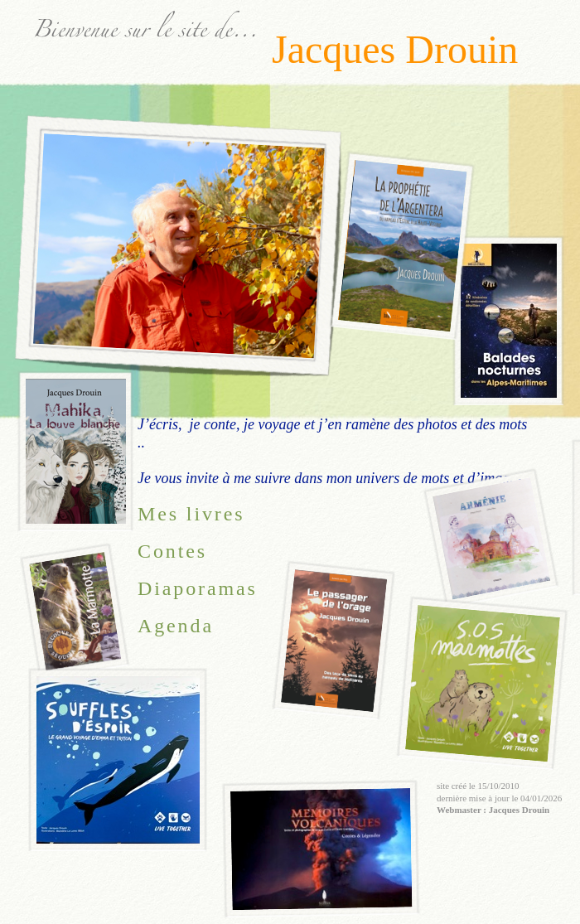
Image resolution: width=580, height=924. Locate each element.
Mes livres (191, 514)
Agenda (176, 626)
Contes (172, 551)
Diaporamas (198, 588)
